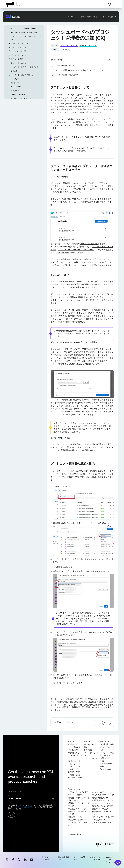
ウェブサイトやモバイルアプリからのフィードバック (79, 823)
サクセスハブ (74, 753)
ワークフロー (16, 79)
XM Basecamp (107, 764)
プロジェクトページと (87, 429)
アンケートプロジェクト (20, 63)
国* (9, 795)
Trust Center (106, 769)
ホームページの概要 (19, 51)
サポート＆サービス (19, 47)
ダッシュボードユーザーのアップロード (76, 250)
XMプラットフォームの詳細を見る (24, 33)
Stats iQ (14, 71)
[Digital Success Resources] (109, 4)
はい (97, 722)
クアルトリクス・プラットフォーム (23, 29)
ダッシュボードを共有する (62, 349)
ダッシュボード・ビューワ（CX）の (74, 333)
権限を (99, 297)
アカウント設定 (17, 59)
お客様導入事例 (107, 744)
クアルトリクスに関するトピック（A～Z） (26, 38)
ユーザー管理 (88, 300)
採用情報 (88, 750)
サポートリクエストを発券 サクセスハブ (75, 747)
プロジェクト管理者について (63, 66)
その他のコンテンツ (75, 834)
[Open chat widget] (118, 863)
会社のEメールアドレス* (15, 792)
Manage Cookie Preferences (111, 860)
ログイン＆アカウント (19, 43)
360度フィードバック (77, 817)
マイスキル (71, 17)
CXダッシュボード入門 (22, 99)
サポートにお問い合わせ (89, 17)
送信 (11, 815)
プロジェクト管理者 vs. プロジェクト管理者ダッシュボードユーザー (79, 70)
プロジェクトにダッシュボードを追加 (81, 112)
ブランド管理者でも (89, 244)
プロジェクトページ (19, 55)
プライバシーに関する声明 (23, 807)
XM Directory (16, 87)
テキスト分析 (14, 83)
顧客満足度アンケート (102, 798)
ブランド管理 (101, 137)
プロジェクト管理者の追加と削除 (65, 75)
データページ (16, 91)
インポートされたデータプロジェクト (25, 67)
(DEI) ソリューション (102, 822)
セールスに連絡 (108, 17)
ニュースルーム (91, 758)
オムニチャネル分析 (77, 809)
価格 (102, 766)
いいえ (107, 722)
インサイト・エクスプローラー (23, 75)
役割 (108, 250)
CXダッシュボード (18, 95)
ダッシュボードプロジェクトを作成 (82, 186)
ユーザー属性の (63, 253)
